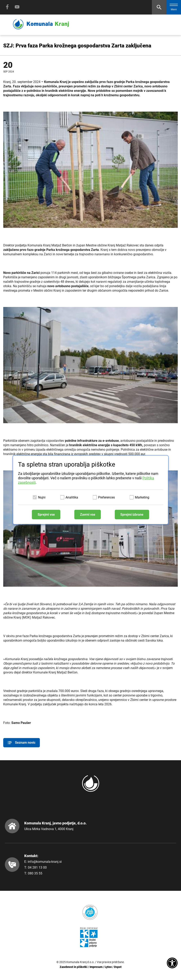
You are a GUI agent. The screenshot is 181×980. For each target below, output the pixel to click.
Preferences (106, 497)
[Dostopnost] (172, 963)
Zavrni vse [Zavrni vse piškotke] (88, 515)
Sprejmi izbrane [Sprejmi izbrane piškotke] (132, 515)
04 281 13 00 (37, 867)
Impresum (96, 967)
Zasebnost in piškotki (74, 967)
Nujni (42, 497)
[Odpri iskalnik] (159, 7)
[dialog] (90, 490)
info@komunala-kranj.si (45, 862)
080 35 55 (35, 873)
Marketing (142, 497)
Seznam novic (22, 743)
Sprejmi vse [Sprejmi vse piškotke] (46, 515)
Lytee (108, 967)
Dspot (118, 967)
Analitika (72, 497)
